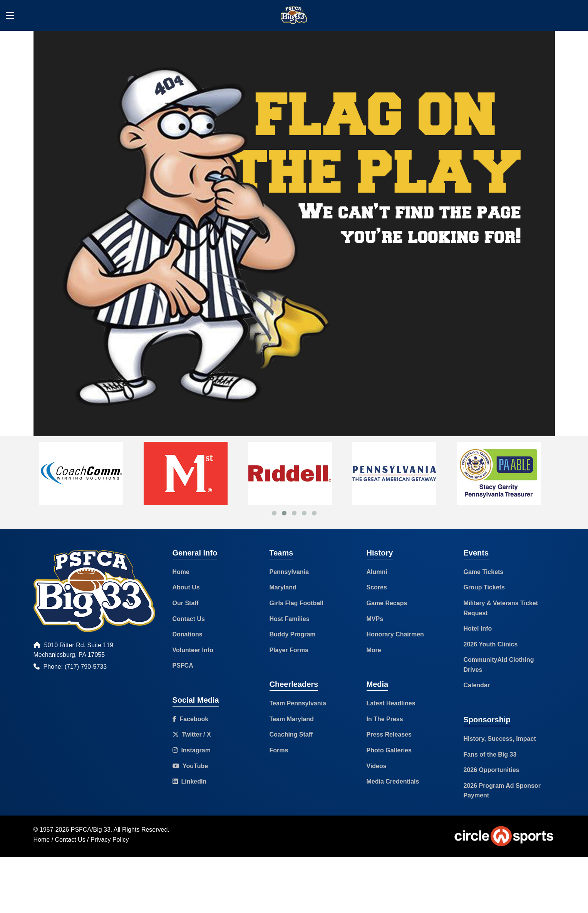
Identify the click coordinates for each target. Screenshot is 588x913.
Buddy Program (293, 634)
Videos (377, 766)
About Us (186, 587)
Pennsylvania (289, 572)
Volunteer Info (193, 650)
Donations (188, 634)
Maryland (283, 587)
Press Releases (389, 734)
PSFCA (183, 665)
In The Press (385, 719)
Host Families (290, 619)
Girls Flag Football (297, 603)
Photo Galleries (389, 750)
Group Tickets (484, 587)
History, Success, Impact (500, 739)
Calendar (477, 685)
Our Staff (186, 603)
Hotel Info (478, 629)
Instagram (192, 750)
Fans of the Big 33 (490, 754)
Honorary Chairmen (395, 634)
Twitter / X (192, 734)
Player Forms (289, 650)
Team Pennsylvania (298, 703)
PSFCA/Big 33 (91, 830)
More (374, 650)
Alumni (377, 572)
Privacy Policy (110, 840)
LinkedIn (190, 781)
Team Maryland (292, 719)
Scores (377, 587)
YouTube (190, 766)
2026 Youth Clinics (491, 644)
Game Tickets (484, 572)
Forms (279, 750)
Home (181, 572)
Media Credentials (393, 781)
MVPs (375, 619)
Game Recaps (387, 603)
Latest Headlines (391, 703)
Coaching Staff (291, 734)
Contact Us (189, 619)
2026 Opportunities (492, 770)
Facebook (191, 719)
